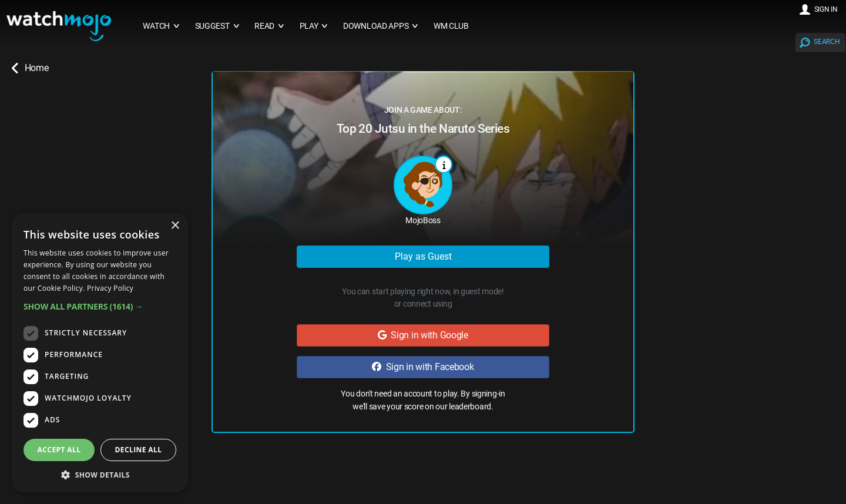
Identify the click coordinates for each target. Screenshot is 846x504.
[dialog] (100, 353)
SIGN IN (826, 9)
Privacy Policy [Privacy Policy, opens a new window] (110, 288)
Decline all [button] (139, 450)
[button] (100, 306)
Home (30, 68)
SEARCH (827, 42)
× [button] (175, 226)
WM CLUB (451, 26)
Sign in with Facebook (423, 367)
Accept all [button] (59, 450)
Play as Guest (423, 256)
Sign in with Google (423, 335)
